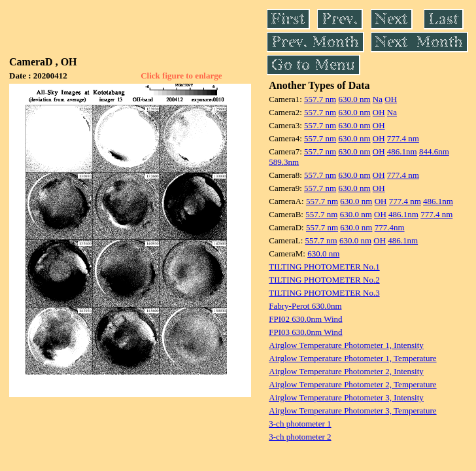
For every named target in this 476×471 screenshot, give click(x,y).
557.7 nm (320, 99)
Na (378, 99)
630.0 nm (354, 99)
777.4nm (390, 227)
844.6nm (434, 151)
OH (391, 99)
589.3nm (284, 162)
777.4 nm (403, 138)
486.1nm (402, 151)
